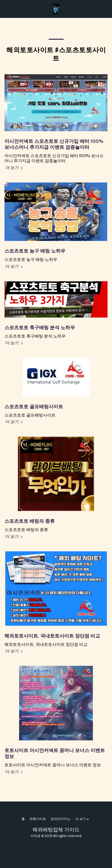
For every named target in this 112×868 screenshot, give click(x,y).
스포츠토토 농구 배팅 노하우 (35, 251)
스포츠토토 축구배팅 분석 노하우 (40, 328)
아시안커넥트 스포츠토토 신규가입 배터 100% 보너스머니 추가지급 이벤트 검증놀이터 (54, 144)
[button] (7, 9)
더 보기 (14, 168)
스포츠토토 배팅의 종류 (30, 521)
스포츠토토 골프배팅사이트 (34, 407)
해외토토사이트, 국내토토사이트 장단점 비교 (52, 636)
